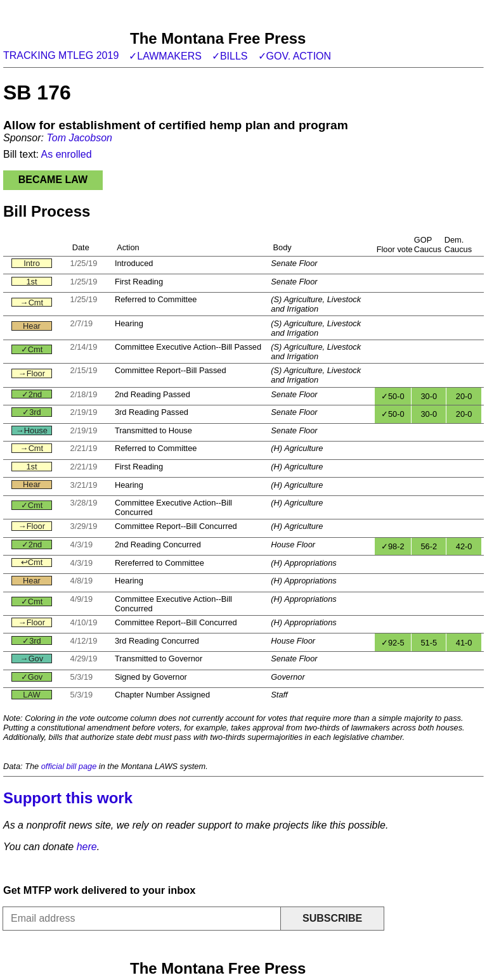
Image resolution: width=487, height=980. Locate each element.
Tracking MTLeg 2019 (61, 55)
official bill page (69, 766)
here (87, 847)
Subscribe (332, 918)
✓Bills (230, 56)
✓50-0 (393, 396)
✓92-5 (393, 643)
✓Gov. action (295, 56)
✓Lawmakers (165, 56)
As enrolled (67, 154)
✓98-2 (393, 546)
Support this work (68, 798)
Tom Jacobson (79, 138)
